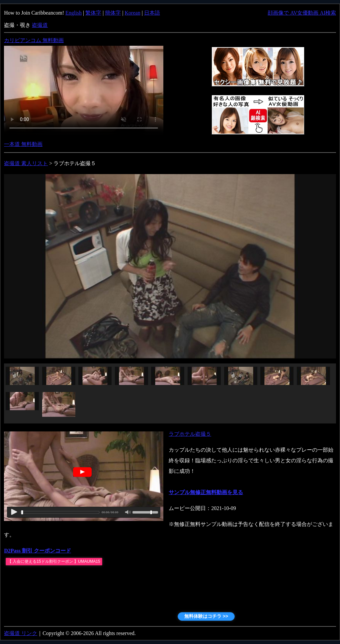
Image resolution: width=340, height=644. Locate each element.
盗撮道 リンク (21, 633)
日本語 (152, 13)
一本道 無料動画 (23, 144)
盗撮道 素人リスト (26, 163)
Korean (133, 13)
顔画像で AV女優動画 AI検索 (302, 13)
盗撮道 (40, 25)
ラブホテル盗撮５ (190, 434)
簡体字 (113, 13)
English (74, 13)
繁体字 (93, 13)
